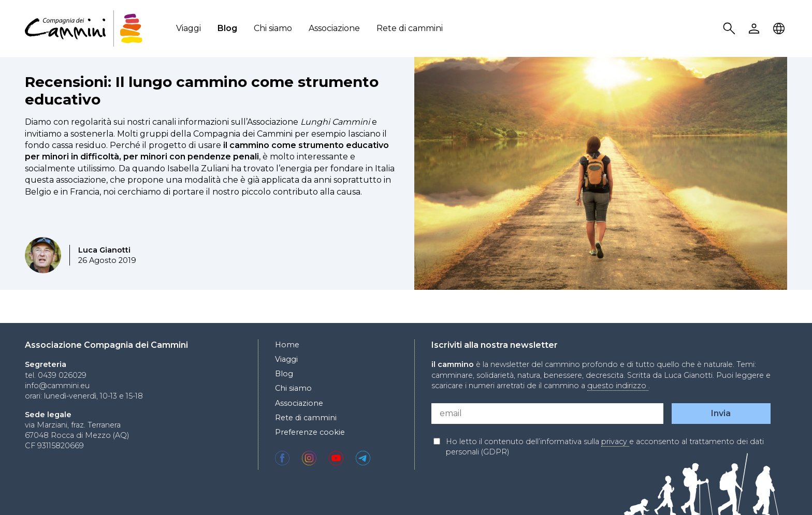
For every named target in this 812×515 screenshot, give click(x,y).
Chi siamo (273, 28)
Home (287, 345)
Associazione (334, 28)
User (756, 29)
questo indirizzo (618, 386)
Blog (227, 28)
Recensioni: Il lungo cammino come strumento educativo (202, 91)
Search (731, 29)
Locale (780, 29)
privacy (615, 442)
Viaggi (189, 28)
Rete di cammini (410, 28)
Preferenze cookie (310, 432)
